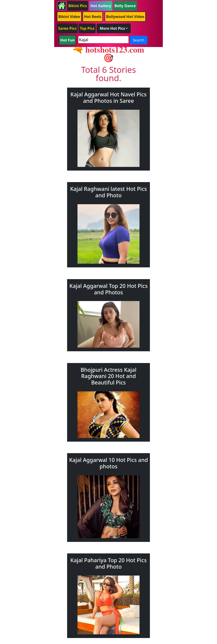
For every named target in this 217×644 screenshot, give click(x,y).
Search (139, 40)
